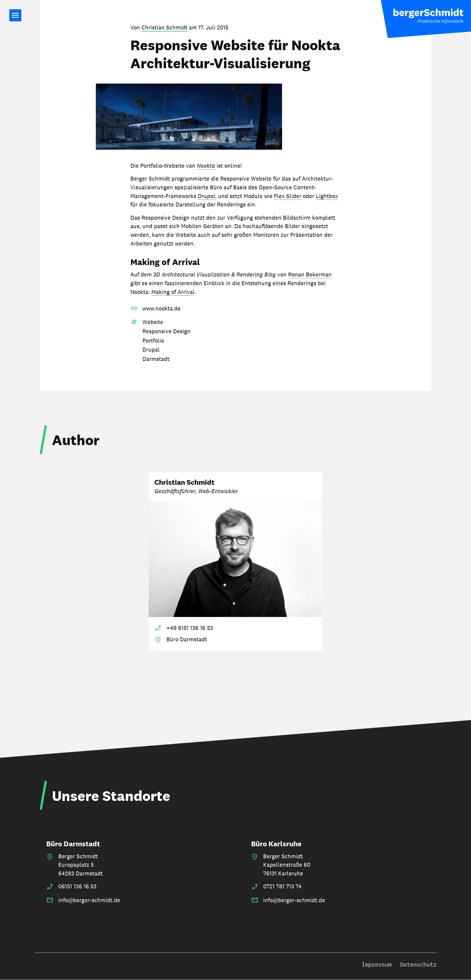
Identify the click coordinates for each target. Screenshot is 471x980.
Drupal (206, 196)
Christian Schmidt (164, 27)
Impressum (377, 964)
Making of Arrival (173, 292)
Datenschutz (418, 964)
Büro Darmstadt (73, 844)
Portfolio (153, 340)
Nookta (206, 166)
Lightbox (327, 196)
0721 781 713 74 (282, 886)
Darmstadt (156, 359)
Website (153, 322)
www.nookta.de (161, 308)
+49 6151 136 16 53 (190, 628)
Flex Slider (288, 196)
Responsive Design (166, 331)
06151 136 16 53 (77, 886)
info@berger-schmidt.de (89, 900)
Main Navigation (15, 15)
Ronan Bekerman (310, 274)
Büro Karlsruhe (276, 844)
